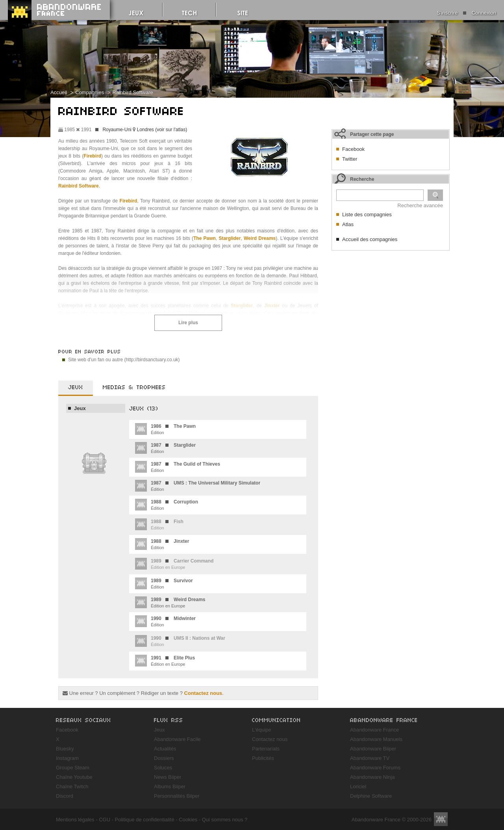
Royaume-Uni (117, 130)
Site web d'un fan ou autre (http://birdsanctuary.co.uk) (124, 360)
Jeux (80, 408)
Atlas (348, 224)
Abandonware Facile (177, 739)
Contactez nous (203, 693)
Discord (65, 796)
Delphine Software (371, 796)
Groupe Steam (73, 768)
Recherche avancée (420, 205)
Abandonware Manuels (376, 739)
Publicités (263, 758)
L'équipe (262, 730)
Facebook (353, 149)
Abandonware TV (370, 758)
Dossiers (164, 758)
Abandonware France (374, 730)
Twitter (350, 159)
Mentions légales (75, 820)
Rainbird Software (132, 92)
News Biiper (168, 777)
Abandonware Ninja (372, 777)
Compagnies (90, 92)
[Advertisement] (391, 304)
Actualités (165, 749)
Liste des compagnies (367, 214)
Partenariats (266, 749)
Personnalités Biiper (177, 796)
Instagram (67, 758)
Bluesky (65, 749)
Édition (165, 429)
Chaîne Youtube (74, 777)
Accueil (59, 92)
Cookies (188, 820)
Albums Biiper (170, 786)
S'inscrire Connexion (467, 13)
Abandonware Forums (375, 768)
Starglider (230, 238)
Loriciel (358, 786)
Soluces (163, 768)
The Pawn (205, 238)
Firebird (92, 156)
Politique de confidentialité (145, 820)
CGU (105, 820)
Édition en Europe (170, 602)
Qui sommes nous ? (225, 820)
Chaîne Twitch (72, 786)
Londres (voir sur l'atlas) (162, 130)
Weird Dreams (260, 238)
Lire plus (188, 323)
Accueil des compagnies (370, 239)
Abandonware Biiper (373, 749)
